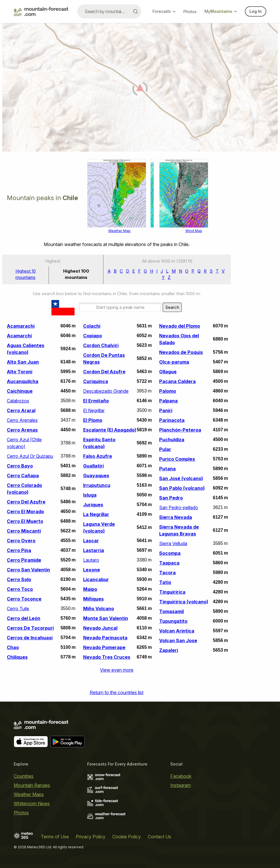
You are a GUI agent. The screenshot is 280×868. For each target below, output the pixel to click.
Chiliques (17, 657)
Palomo (168, 391)
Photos (190, 12)
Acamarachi (21, 326)
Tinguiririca (172, 592)
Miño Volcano (99, 609)
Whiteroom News (32, 803)
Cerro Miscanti (24, 531)
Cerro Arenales (22, 420)
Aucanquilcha (23, 381)
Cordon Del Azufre (104, 372)
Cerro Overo (21, 541)
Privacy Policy (91, 837)
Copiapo (93, 336)
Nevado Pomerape (104, 647)
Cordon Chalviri (101, 345)
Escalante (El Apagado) (110, 430)
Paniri (166, 410)
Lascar (91, 541)
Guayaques (96, 476)
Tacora (167, 573)
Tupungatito (173, 621)
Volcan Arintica (177, 631)
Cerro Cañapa (23, 476)
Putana (167, 469)
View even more (117, 670)
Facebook (181, 776)
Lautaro (91, 560)
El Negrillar (94, 410)
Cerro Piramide (24, 560)
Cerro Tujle (18, 609)
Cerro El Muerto (25, 521)
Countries (24, 776)
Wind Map (194, 231)
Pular (165, 449)
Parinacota (172, 420)
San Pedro (171, 498)
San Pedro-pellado (179, 507)
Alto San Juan (23, 362)
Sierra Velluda (173, 543)
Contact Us (159, 837)
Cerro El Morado (25, 511)
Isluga (90, 495)
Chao (13, 647)
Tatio (165, 582)
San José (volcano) (181, 478)
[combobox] (109, 11)
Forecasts (164, 11)
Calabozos (18, 401)
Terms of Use (55, 837)
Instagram (181, 785)
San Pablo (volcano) (182, 488)
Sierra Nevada (176, 517)
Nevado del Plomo (180, 326)
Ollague (168, 372)
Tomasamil (171, 611)
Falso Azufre (98, 456)
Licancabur (96, 579)
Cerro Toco (20, 589)
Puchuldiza (172, 440)
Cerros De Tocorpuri (30, 628)
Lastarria (94, 550)
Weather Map (119, 231)
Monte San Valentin (106, 618)
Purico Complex (177, 459)
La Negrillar (96, 514)
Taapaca (169, 563)
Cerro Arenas (22, 430)
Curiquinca (96, 381)
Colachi (92, 326)
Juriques (93, 505)
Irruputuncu (97, 485)
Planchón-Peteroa (180, 430)
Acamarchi (19, 336)
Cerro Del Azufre (26, 502)
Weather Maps (29, 794)
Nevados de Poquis (181, 352)
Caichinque (20, 391)
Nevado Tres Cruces (107, 657)
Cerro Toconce (24, 599)
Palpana (168, 401)
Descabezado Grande (106, 391)
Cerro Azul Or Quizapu (30, 456)
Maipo (90, 589)
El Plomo (93, 420)
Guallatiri (93, 466)
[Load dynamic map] (140, 90)
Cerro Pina (19, 550)
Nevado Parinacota (105, 638)
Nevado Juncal (100, 628)
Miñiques (93, 599)
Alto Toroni (20, 372)
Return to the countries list (117, 692)
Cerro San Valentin (28, 570)
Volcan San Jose (178, 641)
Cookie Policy (127, 837)
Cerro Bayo (20, 466)
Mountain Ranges (32, 785)
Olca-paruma (174, 362)
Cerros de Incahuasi (30, 638)
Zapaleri (169, 650)
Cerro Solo (19, 579)
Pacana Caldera (177, 381)
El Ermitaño (96, 401)
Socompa (170, 553)
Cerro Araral (21, 410)
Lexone (92, 570)
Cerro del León (24, 618)
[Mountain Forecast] (41, 11)
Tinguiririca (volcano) (184, 602)
